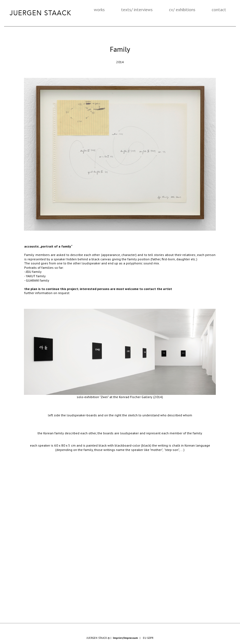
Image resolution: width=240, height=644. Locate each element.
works (99, 10)
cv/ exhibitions (182, 10)
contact (219, 10)
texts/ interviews (137, 10)
